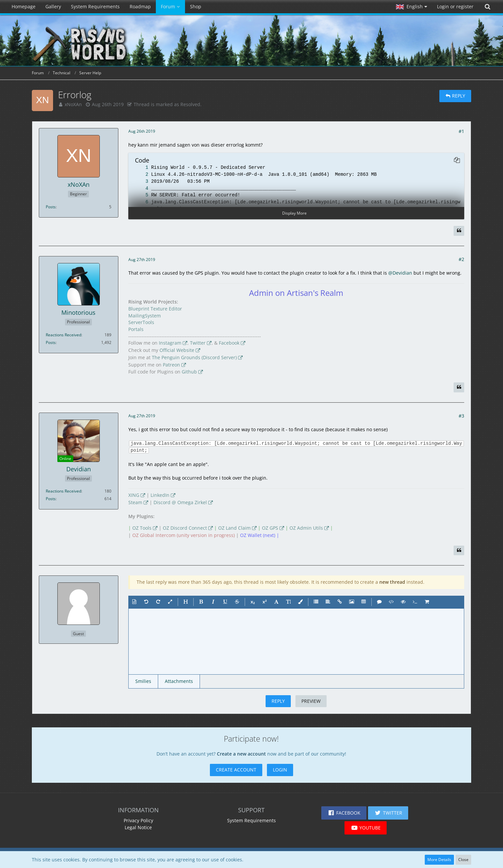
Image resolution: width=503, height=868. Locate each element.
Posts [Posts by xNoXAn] (51, 207)
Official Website (177, 350)
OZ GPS (270, 528)
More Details (439, 860)
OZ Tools (142, 528)
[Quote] (459, 231)
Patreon (171, 365)
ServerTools (141, 322)
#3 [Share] (461, 416)
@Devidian (400, 273)
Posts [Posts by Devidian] (51, 499)
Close (463, 860)
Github (189, 372)
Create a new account (241, 754)
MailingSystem (145, 316)
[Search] (487, 7)
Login (280, 770)
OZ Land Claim (234, 528)
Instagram (170, 343)
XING (134, 495)
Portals (136, 329)
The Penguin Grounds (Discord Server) (194, 357)
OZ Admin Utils (306, 528)
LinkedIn (160, 495)
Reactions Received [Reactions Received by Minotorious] (63, 335)
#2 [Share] (461, 259)
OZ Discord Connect (185, 528)
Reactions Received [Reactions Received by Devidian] (63, 491)
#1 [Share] (461, 131)
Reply (278, 701)
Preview (311, 701)
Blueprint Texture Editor (155, 309)
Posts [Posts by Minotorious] (51, 342)
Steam (135, 502)
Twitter (198, 343)
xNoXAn (73, 104)
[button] (411, 7)
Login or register (455, 6)
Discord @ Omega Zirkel (180, 502)
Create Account (236, 770)
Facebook (229, 343)
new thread (392, 582)
